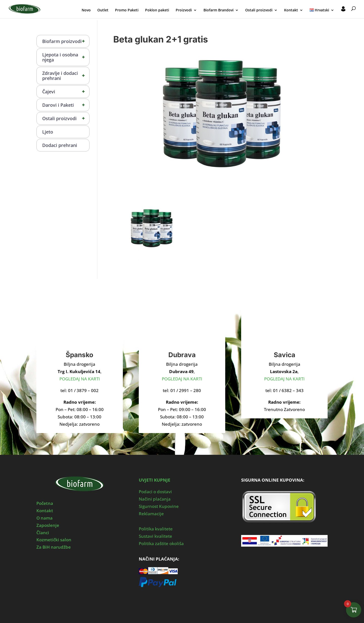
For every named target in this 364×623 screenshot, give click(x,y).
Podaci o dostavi (155, 492)
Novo (86, 10)
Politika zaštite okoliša (161, 543)
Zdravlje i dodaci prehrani (66, 76)
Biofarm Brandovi (219, 10)
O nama (44, 518)
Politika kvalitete (156, 529)
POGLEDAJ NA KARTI (80, 379)
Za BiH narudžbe (54, 547)
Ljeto (48, 132)
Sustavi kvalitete (155, 536)
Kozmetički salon (54, 540)
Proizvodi (184, 10)
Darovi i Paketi (66, 105)
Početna (45, 503)
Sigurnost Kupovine (159, 506)
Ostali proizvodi (259, 10)
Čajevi (66, 92)
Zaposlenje (48, 525)
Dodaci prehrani (60, 145)
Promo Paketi (127, 10)
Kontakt (291, 10)
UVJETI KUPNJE (155, 480)
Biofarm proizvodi (66, 41)
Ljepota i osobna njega (66, 57)
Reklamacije (151, 514)
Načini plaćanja (155, 499)
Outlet (103, 10)
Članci (43, 533)
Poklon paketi (157, 10)
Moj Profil (343, 9)
